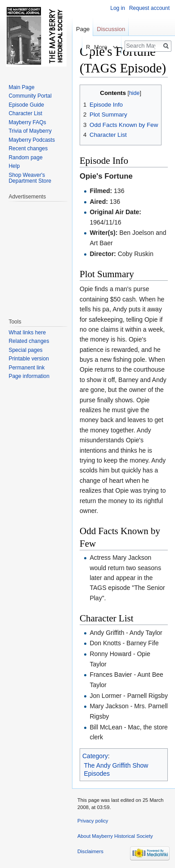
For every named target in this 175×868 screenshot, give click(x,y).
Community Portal (30, 96)
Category (95, 756)
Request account (149, 8)
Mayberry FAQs (27, 122)
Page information (29, 376)
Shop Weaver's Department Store (30, 178)
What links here (27, 333)
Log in (118, 8)
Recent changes (28, 148)
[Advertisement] (36, 255)
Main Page (21, 87)
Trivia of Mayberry (30, 131)
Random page (25, 157)
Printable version (29, 359)
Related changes (29, 341)
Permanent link (27, 368)
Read (85, 47)
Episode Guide (26, 105)
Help (14, 166)
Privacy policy (93, 821)
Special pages (25, 350)
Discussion (111, 29)
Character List (25, 113)
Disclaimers (90, 851)
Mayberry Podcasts (32, 140)
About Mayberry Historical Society (115, 836)
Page (83, 29)
